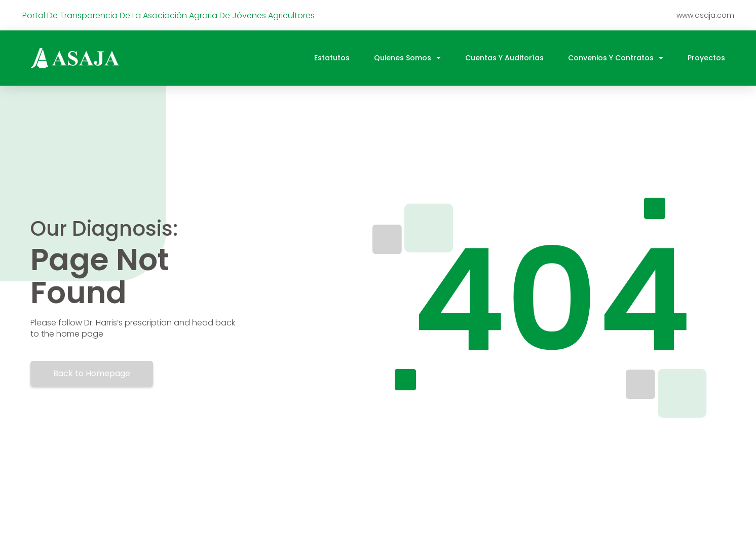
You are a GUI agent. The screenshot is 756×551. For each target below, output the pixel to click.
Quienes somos (407, 58)
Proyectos (706, 58)
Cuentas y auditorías (504, 58)
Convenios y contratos (616, 58)
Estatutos (332, 58)
